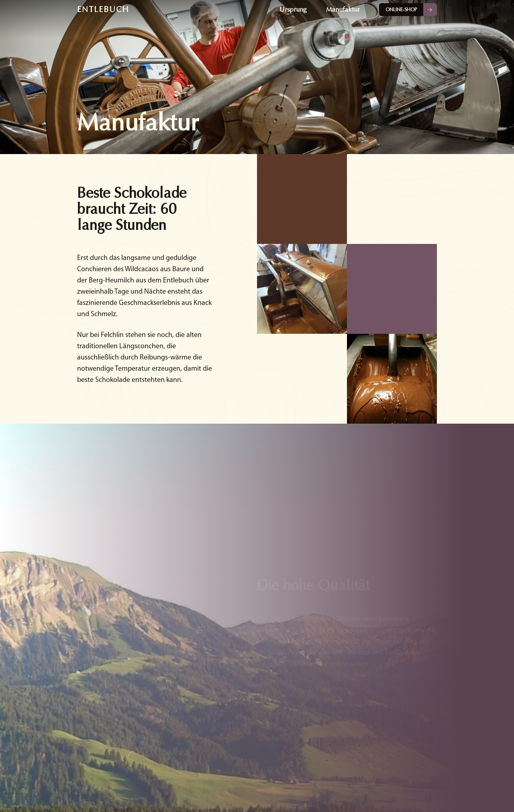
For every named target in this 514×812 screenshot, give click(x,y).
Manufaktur (343, 10)
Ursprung (293, 10)
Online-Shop (401, 10)
